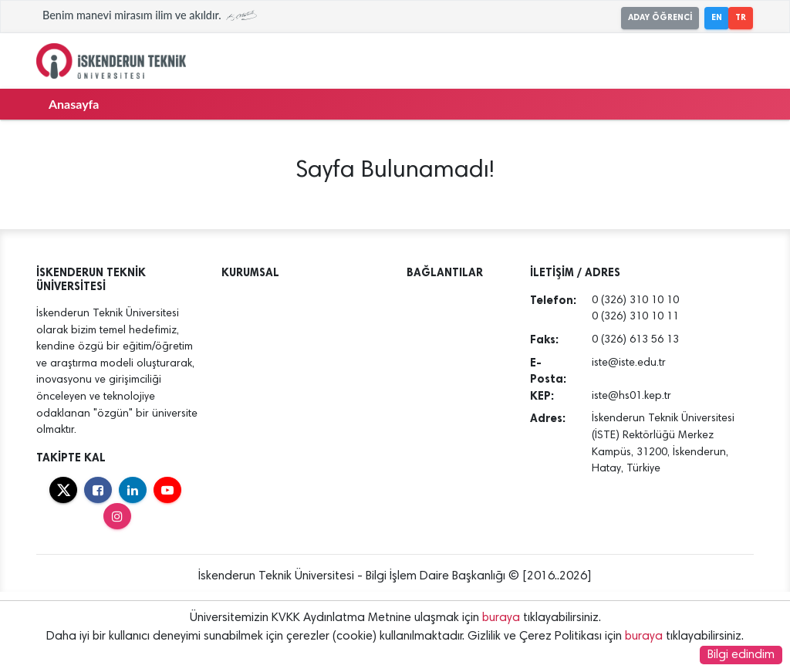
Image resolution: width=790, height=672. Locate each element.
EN (717, 17)
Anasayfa (74, 104)
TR (741, 17)
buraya (501, 618)
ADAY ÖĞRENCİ (660, 17)
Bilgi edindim (741, 655)
